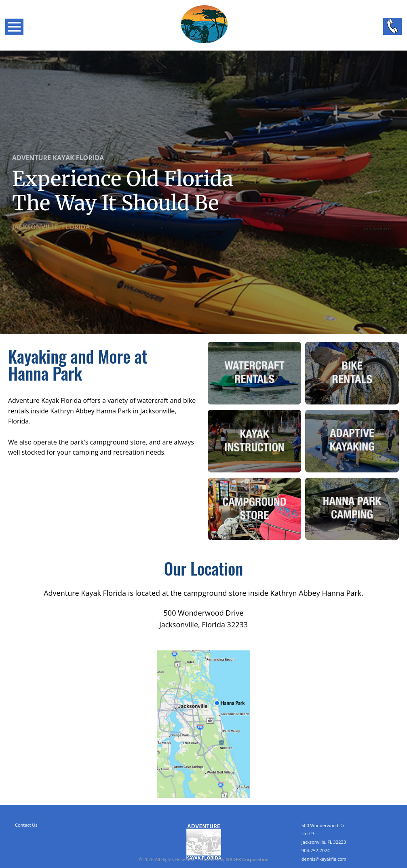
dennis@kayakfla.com (324, 859)
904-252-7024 (316, 850)
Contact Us (26, 825)
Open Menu (14, 27)
